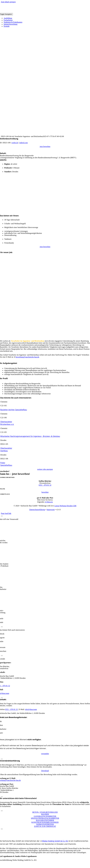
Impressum (51, 510)
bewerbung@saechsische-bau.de (27, 357)
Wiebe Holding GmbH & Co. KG (55, 841)
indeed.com (23, 143)
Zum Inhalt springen (8, 2)
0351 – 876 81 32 (45, 485)
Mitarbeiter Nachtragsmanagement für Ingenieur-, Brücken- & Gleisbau (30, 436)
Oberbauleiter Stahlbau (6, 449)
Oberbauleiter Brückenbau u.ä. (7, 423)
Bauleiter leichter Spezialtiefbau (14, 410)
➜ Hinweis (49, 502)
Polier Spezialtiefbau (6, 464)
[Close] (2, 516)
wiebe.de (15, 143)
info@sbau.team (31, 709)
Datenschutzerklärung (37, 510)
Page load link (6, 513)
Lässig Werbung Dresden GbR (65, 506)
